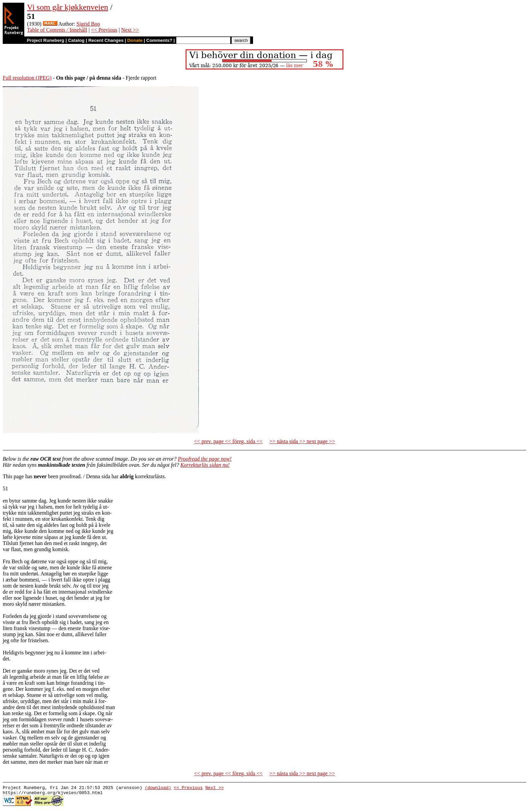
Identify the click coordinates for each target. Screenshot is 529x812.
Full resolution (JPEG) (27, 78)
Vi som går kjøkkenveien (68, 7)
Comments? (159, 40)
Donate (135, 40)
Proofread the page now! (205, 459)
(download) (158, 788)
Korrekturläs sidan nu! (205, 465)
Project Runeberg (45, 40)
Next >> (130, 30)
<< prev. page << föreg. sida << (228, 441)
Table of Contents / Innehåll (57, 30)
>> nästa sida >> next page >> (302, 441)
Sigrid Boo (88, 24)
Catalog (76, 40)
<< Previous (104, 30)
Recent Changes (106, 40)
